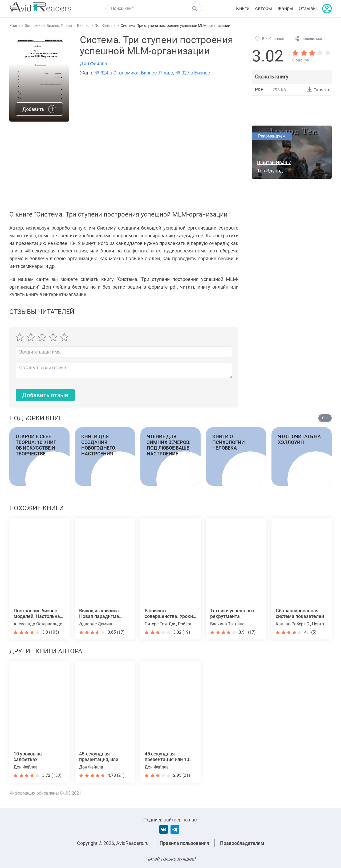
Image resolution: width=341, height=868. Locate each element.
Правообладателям (242, 843)
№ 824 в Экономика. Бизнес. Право (134, 73)
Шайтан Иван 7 (274, 162)
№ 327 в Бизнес (193, 73)
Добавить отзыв (45, 395)
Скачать (322, 90)
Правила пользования (184, 843)
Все (325, 418)
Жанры (285, 8)
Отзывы (308, 8)
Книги (243, 8)
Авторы (263, 8)
